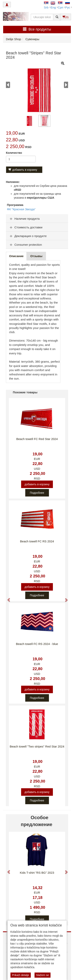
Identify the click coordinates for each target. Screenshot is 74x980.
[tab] (37, 219)
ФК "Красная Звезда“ (21, 209)
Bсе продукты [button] (37, 29)
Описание (16, 256)
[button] (7, 598)
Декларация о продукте (28, 236)
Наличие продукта (24, 219)
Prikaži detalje (21, 975)
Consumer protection (25, 245)
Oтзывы (36, 256)
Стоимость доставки (26, 227)
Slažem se (43, 975)
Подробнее (37, 493)
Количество (14, 153)
